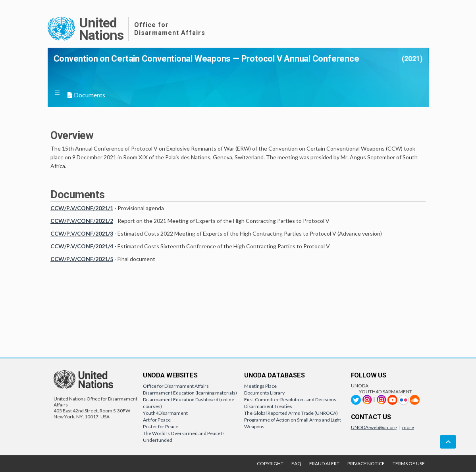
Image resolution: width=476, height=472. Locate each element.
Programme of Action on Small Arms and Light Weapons (293, 423)
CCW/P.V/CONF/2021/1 (82, 208)
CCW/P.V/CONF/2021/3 (82, 233)
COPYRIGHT (270, 463)
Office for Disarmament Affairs (176, 386)
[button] (60, 94)
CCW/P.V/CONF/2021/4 (82, 246)
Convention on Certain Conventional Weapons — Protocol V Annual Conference (206, 59)
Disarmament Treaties (268, 406)
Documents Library (264, 393)
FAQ (296, 463)
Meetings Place (260, 386)
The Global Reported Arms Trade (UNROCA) (291, 413)
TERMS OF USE (409, 463)
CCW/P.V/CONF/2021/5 (82, 259)
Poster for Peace (161, 427)
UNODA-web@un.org (374, 427)
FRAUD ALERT (324, 463)
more (408, 427)
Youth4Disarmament (165, 413)
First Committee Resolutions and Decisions (290, 399)
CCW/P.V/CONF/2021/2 (82, 221)
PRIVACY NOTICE (366, 463)
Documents (86, 95)
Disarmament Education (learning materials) (190, 393)
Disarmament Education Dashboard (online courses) (189, 403)
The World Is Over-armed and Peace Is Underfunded (184, 437)
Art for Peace (157, 420)
